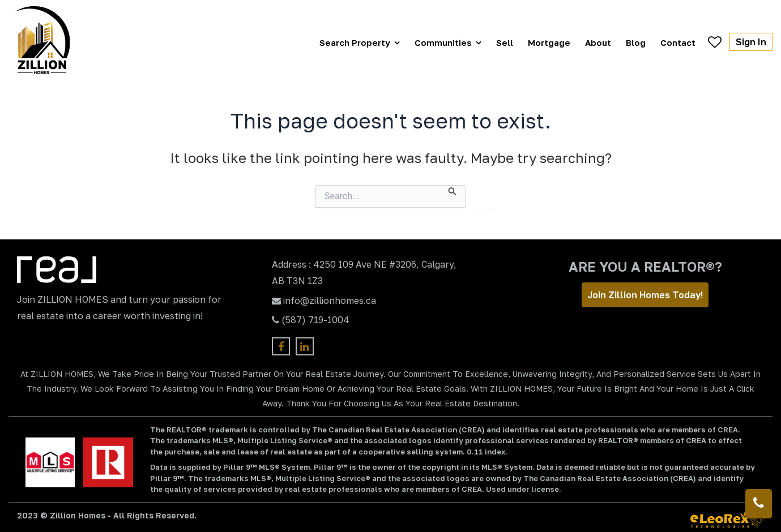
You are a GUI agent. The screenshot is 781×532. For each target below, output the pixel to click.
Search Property (355, 42)
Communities (443, 42)
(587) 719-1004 (315, 320)
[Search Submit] (453, 190)
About (598, 42)
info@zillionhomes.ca (330, 301)
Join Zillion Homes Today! (645, 295)
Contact (678, 42)
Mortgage (549, 42)
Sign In (751, 42)
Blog (636, 42)
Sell (505, 42)
